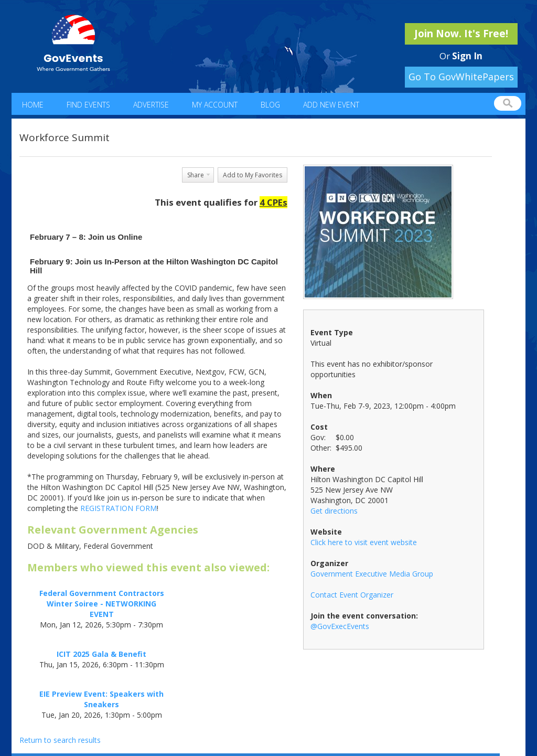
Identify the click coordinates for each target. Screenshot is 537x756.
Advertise (151, 105)
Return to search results (60, 740)
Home (33, 105)
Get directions (334, 511)
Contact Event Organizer (352, 595)
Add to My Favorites (253, 175)
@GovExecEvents (340, 626)
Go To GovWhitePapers (461, 77)
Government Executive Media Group (372, 574)
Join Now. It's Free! (461, 34)
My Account (215, 105)
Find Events (88, 105)
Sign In (467, 56)
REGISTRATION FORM (119, 508)
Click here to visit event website (364, 542)
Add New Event (331, 105)
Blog (270, 105)
